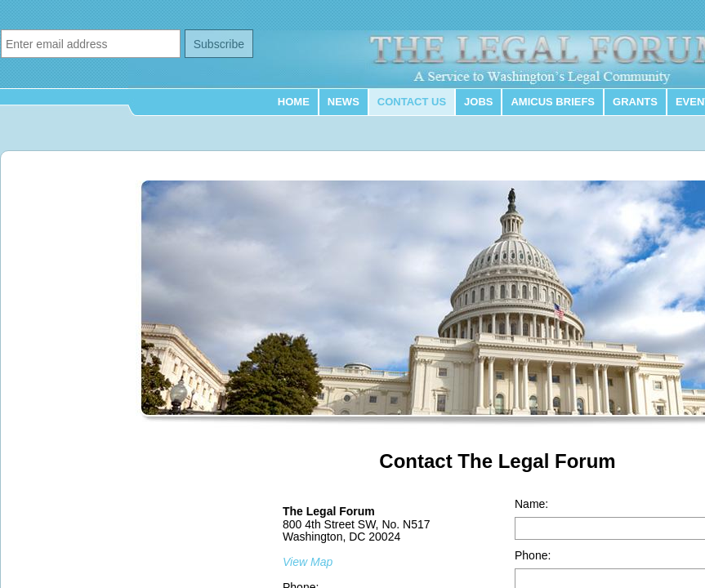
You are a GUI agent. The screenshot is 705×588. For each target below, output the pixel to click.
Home (294, 102)
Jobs (478, 102)
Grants (635, 102)
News (344, 102)
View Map (308, 562)
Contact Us (412, 102)
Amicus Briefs (553, 102)
